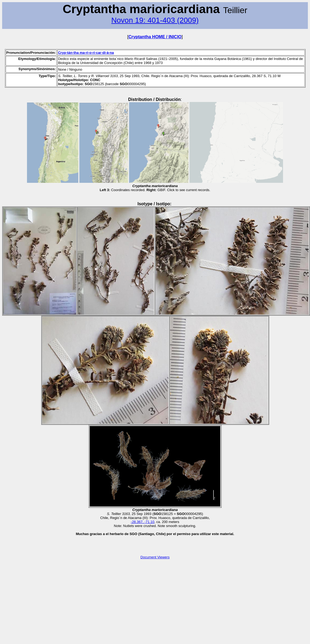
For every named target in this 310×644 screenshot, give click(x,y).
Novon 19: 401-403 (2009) (155, 20)
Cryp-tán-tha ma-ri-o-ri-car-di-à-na (86, 53)
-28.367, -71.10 (142, 522)
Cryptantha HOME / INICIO (155, 37)
